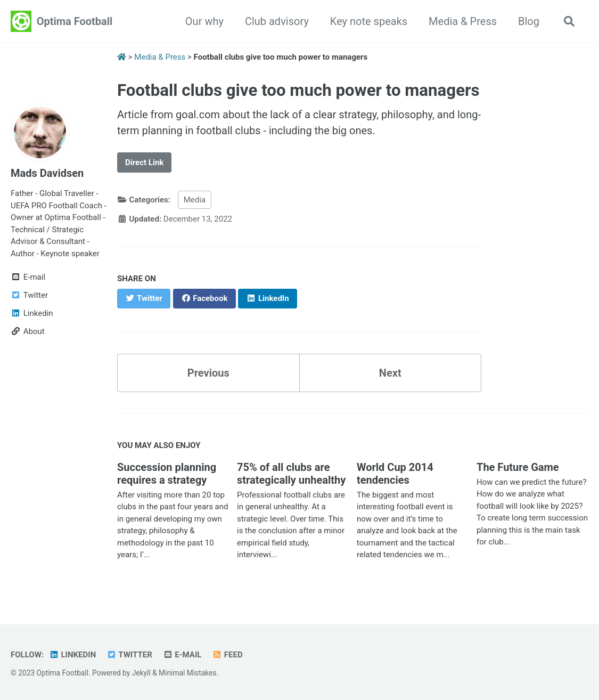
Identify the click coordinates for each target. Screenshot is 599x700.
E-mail (182, 655)
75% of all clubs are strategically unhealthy (291, 474)
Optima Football (75, 21)
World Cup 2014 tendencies (395, 474)
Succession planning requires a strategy (167, 474)
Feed (227, 655)
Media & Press (463, 21)
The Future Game (518, 467)
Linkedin (72, 655)
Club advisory (277, 21)
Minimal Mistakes (187, 673)
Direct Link (144, 162)
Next (390, 373)
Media (195, 200)
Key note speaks (369, 21)
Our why (204, 21)
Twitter (129, 655)
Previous (208, 373)
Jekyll (141, 673)
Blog (529, 21)
